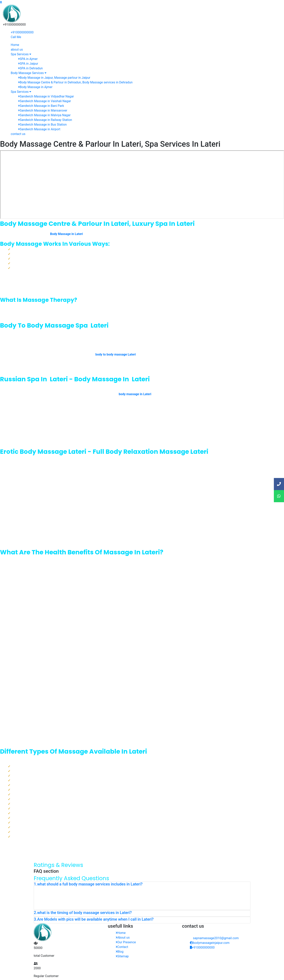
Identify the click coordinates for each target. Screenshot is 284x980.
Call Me (16, 37)
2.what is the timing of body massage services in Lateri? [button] (83, 913)
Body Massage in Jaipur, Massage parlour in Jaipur (54, 78)
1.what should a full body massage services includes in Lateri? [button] (88, 884)
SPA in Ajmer (28, 59)
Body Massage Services (29, 73)
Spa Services (21, 54)
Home (15, 45)
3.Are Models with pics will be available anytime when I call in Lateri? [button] (94, 919)
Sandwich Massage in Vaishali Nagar (45, 101)
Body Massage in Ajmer (36, 87)
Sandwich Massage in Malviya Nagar (45, 115)
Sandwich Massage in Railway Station (45, 120)
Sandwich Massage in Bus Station (43, 125)
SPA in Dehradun (31, 68)
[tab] (142, 885)
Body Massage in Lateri (66, 234)
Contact (122, 947)
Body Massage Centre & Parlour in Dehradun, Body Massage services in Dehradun (76, 82)
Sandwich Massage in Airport (39, 129)
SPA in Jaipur (28, 64)
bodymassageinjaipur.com (210, 943)
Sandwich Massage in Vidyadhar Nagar (46, 96)
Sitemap (122, 956)
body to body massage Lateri (116, 354)
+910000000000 (22, 32)
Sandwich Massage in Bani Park (41, 106)
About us (123, 938)
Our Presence (126, 942)
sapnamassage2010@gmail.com (216, 938)
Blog (120, 952)
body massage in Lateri (135, 394)
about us (17, 50)
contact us (18, 134)
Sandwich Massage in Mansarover (43, 110)
